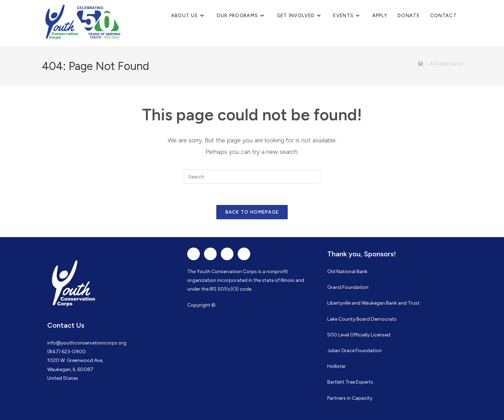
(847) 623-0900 (66, 352)
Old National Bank (347, 272)
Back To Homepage (252, 212)
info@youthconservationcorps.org (87, 343)
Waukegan (373, 303)
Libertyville (339, 303)
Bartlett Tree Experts (350, 382)
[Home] (421, 64)
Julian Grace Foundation (355, 351)
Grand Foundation (348, 287)
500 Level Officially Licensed (359, 335)
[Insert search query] (252, 177)
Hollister (337, 366)
